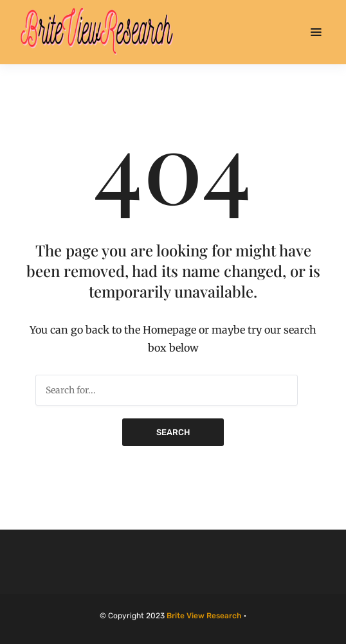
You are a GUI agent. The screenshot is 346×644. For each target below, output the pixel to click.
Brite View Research (204, 616)
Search (173, 432)
